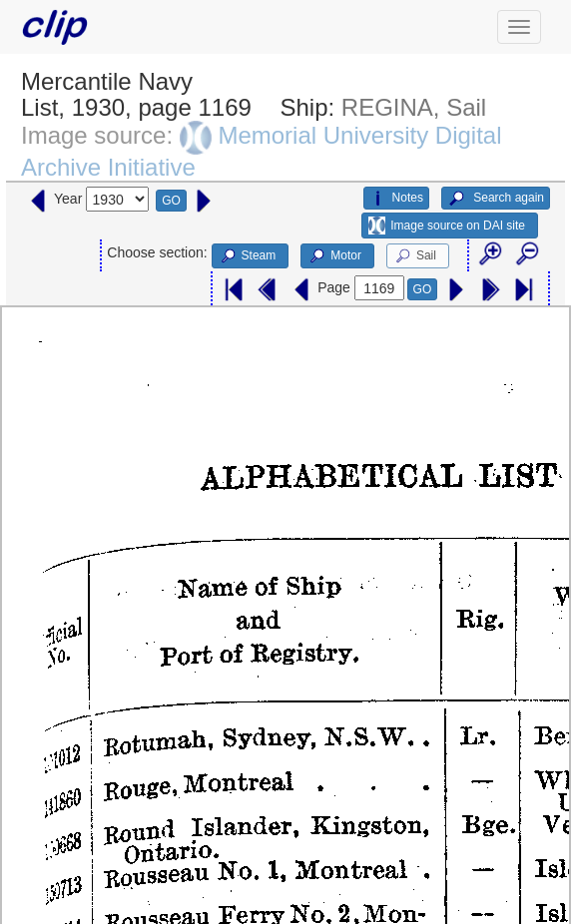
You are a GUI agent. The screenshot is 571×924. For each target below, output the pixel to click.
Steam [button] (248, 256)
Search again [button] (496, 199)
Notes (396, 199)
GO (171, 201)
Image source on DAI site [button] (447, 226)
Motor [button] (334, 256)
